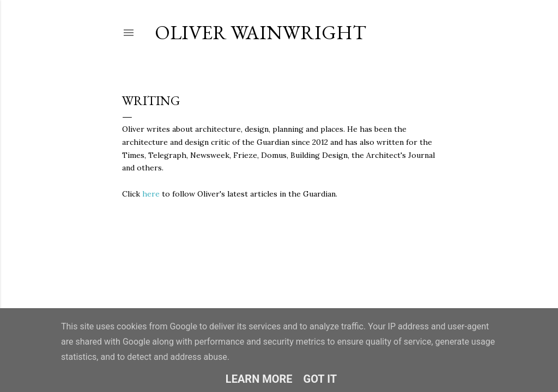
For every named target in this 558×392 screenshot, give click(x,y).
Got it (320, 379)
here (151, 194)
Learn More (259, 379)
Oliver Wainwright (260, 32)
